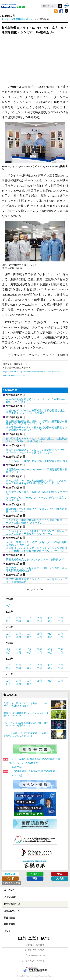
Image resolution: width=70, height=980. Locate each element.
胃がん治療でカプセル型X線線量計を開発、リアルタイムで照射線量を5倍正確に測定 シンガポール (36, 482)
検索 (60, 6)
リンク (7, 931)
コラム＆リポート (11, 911)
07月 (60, 618)
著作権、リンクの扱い (35, 950)
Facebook (61, 11)
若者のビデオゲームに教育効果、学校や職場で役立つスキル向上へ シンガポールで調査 (37, 412)
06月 (8, 621)
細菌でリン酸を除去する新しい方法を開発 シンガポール (37, 493)
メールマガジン (22, 938)
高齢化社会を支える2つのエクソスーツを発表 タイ (35, 559)
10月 (29, 618)
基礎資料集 (9, 924)
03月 (39, 621)
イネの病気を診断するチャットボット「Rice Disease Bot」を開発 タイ (36, 401)
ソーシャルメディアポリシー (35, 961)
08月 (50, 618)
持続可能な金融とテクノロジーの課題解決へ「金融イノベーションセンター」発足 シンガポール (37, 451)
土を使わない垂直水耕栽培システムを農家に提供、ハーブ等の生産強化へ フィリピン (37, 521)
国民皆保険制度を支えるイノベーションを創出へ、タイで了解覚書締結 (37, 580)
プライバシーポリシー (35, 956)
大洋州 (60, 878)
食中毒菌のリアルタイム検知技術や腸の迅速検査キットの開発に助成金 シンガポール (37, 429)
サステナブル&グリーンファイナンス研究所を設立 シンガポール (37, 499)
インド (10, 878)
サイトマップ (33, 938)
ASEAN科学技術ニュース (24, 19)
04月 (29, 621)
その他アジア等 (11, 883)
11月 (19, 618)
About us (45, 938)
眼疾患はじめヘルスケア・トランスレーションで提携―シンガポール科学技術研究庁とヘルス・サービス (37, 550)
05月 (19, 621)
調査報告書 (9, 918)
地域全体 (10, 874)
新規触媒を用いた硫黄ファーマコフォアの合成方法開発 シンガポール (37, 510)
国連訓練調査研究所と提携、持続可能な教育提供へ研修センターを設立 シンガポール (37, 423)
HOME (9, 890)
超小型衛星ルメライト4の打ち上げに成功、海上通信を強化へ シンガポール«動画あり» (37, 440)
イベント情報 (10, 897)
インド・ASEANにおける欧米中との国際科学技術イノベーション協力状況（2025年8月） (32, 763)
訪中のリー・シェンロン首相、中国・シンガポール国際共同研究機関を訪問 (37, 569)
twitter (66, 11)
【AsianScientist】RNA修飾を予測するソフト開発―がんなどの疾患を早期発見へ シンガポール (36, 532)
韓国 (35, 878)
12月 (8, 618)
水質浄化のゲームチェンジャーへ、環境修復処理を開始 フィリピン (37, 471)
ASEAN (35, 874)
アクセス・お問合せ (35, 945)
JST (35, 969)
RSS (56, 11)
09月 (39, 618)
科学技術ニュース (12, 904)
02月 (50, 621)
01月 (8, 606)
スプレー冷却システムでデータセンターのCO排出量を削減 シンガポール (36, 544)
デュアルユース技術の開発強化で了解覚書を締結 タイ (37, 461)
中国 (60, 874)
